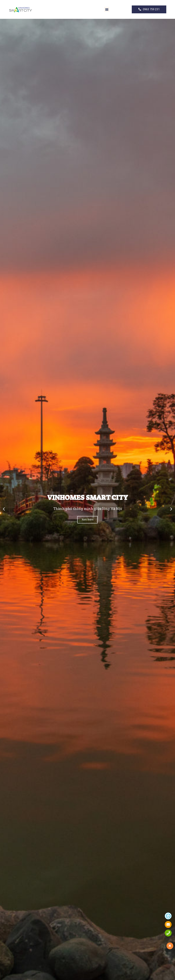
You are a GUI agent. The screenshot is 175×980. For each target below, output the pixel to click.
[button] (107, 9)
